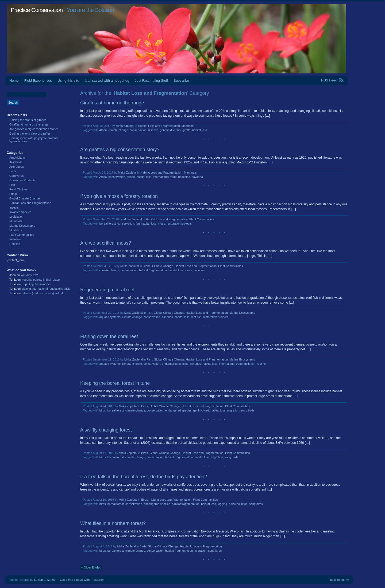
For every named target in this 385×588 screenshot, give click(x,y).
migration (233, 410)
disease (153, 130)
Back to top (337, 580)
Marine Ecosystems (242, 313)
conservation (138, 130)
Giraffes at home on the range (112, 103)
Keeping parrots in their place (41, 280)
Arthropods (17, 167)
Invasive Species (20, 212)
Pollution (15, 239)
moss (161, 224)
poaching (184, 177)
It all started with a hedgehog (107, 81)
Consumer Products (22, 180)
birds (103, 410)
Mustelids (16, 230)
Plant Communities (202, 219)
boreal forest (108, 224)
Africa (103, 130)
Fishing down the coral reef (109, 336)
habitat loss (200, 130)
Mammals (188, 126)
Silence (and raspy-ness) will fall (42, 293)
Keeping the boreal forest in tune (115, 383)
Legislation (16, 217)
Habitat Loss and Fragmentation (159, 126)
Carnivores (16, 176)
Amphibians (17, 158)
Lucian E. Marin (44, 580)
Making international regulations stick (45, 289)
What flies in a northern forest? (113, 523)
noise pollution (238, 504)
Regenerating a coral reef (107, 290)
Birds (145, 406)
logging (222, 504)
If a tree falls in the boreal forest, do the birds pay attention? (144, 477)
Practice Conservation (37, 10)
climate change (118, 130)
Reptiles (15, 244)
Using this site (68, 81)
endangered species (175, 364)
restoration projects (179, 224)
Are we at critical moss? (106, 243)
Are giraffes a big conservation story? (120, 150)
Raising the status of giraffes (28, 120)
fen (138, 224)
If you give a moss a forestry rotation (119, 196)
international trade (165, 177)
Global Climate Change (158, 266)
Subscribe (181, 81)
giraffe (186, 130)
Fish (149, 313)
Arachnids (16, 162)
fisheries (167, 317)
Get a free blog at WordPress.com (82, 580)
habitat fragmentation (153, 270)
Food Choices (18, 189)
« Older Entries (91, 567)
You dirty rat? (29, 275)
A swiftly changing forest (106, 430)
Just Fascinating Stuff (151, 81)
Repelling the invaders (36, 284)
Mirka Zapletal (125, 126)
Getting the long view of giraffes (30, 134)
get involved (201, 410)
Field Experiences (38, 81)
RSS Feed (329, 80)
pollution (199, 270)
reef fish (196, 317)
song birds (248, 410)
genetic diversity (170, 130)
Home (14, 81)
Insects (14, 207)
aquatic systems (110, 317)
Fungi (13, 194)
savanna (197, 177)
